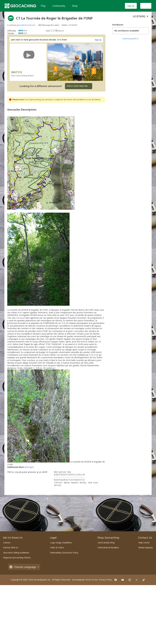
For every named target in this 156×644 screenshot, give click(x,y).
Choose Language (24, 567)
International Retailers (108, 548)
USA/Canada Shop (106, 543)
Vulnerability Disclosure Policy (64, 553)
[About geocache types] (11, 18)
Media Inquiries (146, 548)
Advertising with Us (131, 39)
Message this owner (51, 25)
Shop (75, 6)
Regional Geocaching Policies (17, 558)
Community (59, 6)
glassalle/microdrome (26, 25)
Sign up (131, 6)
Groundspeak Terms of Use (85, 580)
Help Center (144, 543)
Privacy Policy (105, 580)
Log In (146, 6)
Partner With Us (11, 548)
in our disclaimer (93, 100)
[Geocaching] (20, 6)
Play (43, 6)
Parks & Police (57, 548)
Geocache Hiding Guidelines (16, 553)
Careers (7, 543)
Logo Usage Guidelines (61, 543)
